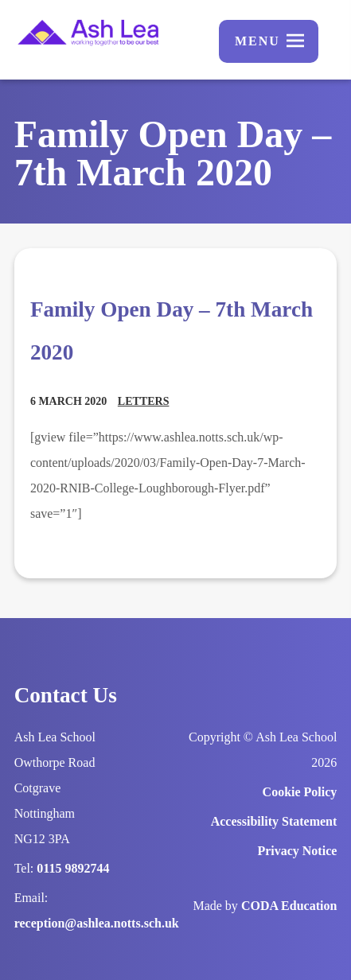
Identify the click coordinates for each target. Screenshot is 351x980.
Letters (144, 401)
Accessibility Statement (274, 821)
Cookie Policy (300, 792)
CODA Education (289, 906)
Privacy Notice (297, 851)
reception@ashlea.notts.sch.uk (97, 923)
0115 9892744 (73, 868)
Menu (257, 41)
